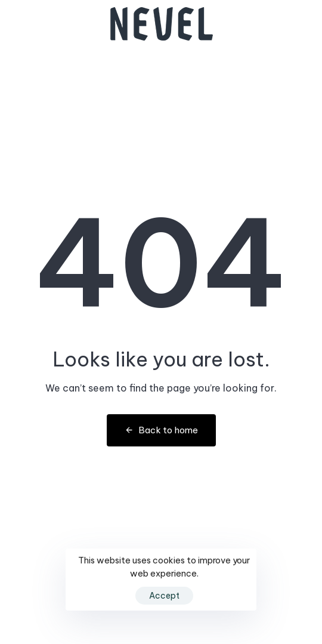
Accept (164, 596)
